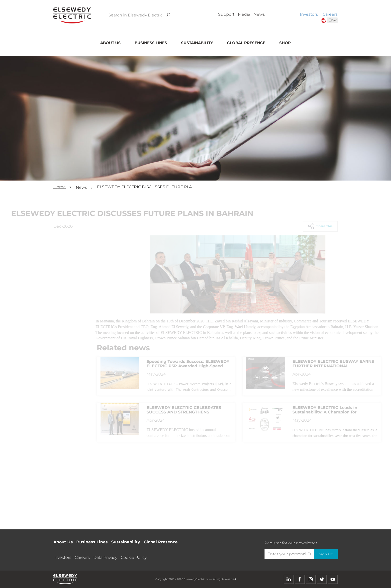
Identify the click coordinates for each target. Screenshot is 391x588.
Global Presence (246, 44)
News (259, 14)
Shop (285, 44)
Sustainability (197, 44)
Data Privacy (105, 557)
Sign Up (325, 554)
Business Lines (151, 44)
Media (244, 14)
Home (60, 187)
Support (226, 14)
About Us (110, 44)
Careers (330, 14)
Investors (309, 14)
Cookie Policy (134, 557)
